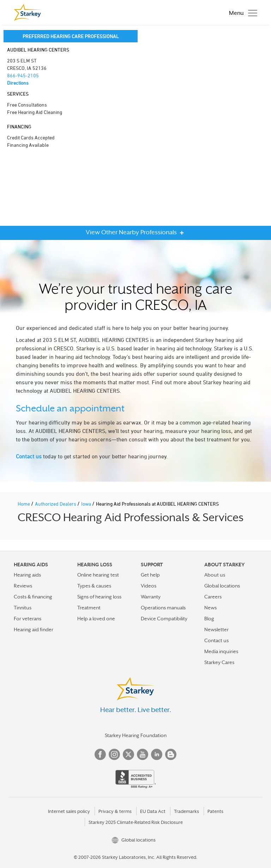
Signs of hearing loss (99, 597)
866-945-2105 (23, 75)
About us (215, 575)
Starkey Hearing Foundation (136, 735)
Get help (150, 575)
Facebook (100, 754)
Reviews (23, 586)
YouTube (143, 754)
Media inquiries (221, 651)
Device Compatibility (164, 619)
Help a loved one (96, 619)
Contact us (29, 456)
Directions (18, 83)
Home (24, 504)
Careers (213, 597)
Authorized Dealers (56, 504)
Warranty (151, 597)
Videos (149, 586)
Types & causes (94, 586)
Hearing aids (27, 575)
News (210, 608)
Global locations (222, 586)
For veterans (28, 619)
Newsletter (216, 629)
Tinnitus (23, 608)
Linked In (157, 754)
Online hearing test (98, 575)
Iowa (87, 504)
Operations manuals (163, 608)
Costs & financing (33, 597)
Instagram (114, 754)
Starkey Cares (219, 662)
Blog (209, 619)
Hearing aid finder (34, 629)
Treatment (89, 608)
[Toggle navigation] (241, 12)
